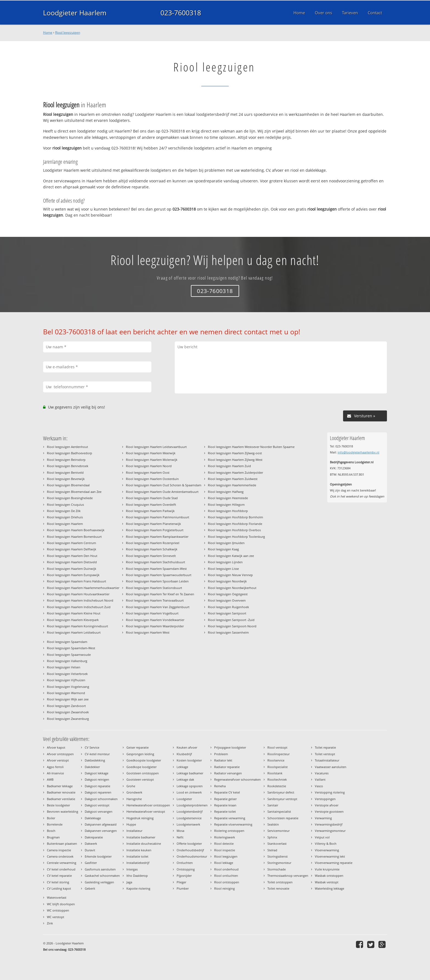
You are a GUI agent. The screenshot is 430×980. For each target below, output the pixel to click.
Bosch (51, 831)
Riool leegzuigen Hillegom (226, 505)
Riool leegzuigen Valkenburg (67, 661)
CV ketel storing (58, 882)
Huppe (131, 824)
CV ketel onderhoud (61, 869)
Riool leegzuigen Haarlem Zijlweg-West (235, 460)
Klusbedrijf (184, 754)
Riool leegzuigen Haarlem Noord (149, 466)
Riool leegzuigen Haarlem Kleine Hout (74, 613)
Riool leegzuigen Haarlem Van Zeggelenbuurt (158, 607)
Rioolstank (275, 773)
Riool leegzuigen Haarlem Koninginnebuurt (77, 626)
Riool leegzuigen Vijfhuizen (66, 680)
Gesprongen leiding (140, 754)
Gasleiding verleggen (99, 882)
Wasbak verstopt (327, 882)
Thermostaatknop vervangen (288, 876)
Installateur (134, 831)
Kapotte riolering (138, 888)
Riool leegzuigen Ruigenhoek (228, 607)
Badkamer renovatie (61, 792)
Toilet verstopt (325, 754)
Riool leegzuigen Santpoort (227, 613)
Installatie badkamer (141, 837)
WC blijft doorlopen (61, 904)
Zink (50, 923)
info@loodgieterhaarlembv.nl (358, 452)
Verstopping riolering (330, 792)
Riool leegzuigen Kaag (223, 549)
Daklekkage (93, 818)
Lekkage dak (185, 779)
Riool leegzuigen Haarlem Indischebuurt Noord (80, 600)
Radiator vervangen (228, 773)
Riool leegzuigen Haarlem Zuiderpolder (235, 472)
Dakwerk (91, 844)
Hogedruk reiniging (140, 818)
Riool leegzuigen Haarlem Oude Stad (152, 498)
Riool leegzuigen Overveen (227, 600)
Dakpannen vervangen (101, 831)
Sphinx (272, 837)
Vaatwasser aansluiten (331, 767)
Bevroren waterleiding (63, 811)
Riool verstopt (277, 747)
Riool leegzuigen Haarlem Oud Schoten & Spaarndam (164, 485)
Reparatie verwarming (230, 818)
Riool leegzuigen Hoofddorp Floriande (235, 524)
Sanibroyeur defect (281, 792)
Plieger (181, 882)
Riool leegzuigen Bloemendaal (68, 485)
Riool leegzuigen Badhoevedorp (70, 453)
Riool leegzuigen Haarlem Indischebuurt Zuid (79, 607)
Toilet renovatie (278, 888)
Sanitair (273, 805)
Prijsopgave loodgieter (230, 747)
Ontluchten (185, 863)
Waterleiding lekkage (329, 888)
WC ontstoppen (58, 910)
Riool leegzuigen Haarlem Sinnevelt (151, 556)
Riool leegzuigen (68, 32)
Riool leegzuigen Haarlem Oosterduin (152, 479)
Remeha (220, 786)
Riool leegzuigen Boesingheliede (70, 498)
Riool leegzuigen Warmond (66, 693)
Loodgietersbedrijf (190, 811)
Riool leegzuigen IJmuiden (226, 543)
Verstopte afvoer (327, 805)
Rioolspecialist (278, 767)
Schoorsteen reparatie (283, 818)
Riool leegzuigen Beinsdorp (66, 460)
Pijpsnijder (184, 876)
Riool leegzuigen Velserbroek (67, 674)
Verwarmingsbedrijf (329, 824)
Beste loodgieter (58, 805)
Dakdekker (92, 767)
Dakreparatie (94, 837)
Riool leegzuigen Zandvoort (66, 706)
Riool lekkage (224, 863)
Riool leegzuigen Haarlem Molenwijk (152, 460)
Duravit (90, 850)
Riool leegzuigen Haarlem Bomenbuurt (74, 537)
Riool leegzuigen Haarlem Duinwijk (72, 569)
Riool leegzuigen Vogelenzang (68, 687)
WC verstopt (56, 917)
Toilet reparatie (325, 747)
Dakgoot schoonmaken (101, 799)
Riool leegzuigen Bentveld (65, 472)
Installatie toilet (137, 856)
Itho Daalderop (137, 876)
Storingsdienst (278, 856)
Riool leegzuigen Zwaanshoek (68, 712)
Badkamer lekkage (60, 786)
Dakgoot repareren (98, 792)
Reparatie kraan (225, 805)
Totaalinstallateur (327, 760)
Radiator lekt (223, 760)
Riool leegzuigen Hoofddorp (228, 511)
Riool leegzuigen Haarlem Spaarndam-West (156, 569)
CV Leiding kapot (59, 888)
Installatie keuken (139, 850)
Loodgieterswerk (188, 824)
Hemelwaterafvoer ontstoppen (148, 805)
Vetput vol (322, 837)
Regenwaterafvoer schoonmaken (237, 779)
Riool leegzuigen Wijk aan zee (68, 699)
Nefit (180, 837)
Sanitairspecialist (279, 811)
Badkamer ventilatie (61, 799)
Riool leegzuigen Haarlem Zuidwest (233, 479)
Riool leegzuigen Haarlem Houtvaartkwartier (78, 594)
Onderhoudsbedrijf (190, 850)
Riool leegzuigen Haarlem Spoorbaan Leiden (157, 581)
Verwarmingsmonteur (330, 831)
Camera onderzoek (60, 856)
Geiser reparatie (138, 747)
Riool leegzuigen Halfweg (226, 492)
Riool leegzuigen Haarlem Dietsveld (72, 562)
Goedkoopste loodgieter (144, 760)
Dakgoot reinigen (97, 779)
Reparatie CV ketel (227, 792)
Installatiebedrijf (138, 863)
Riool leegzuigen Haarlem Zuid (229, 466)
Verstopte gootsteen (329, 811)
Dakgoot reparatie (97, 786)
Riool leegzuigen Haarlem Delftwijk (72, 549)
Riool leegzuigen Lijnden (225, 562)
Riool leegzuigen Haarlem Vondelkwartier (155, 620)
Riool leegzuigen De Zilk (64, 511)
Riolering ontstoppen (229, 831)
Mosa (180, 831)
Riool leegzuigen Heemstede (228, 498)
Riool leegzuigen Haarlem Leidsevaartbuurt (156, 447)
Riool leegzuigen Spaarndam (67, 642)
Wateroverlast (57, 897)
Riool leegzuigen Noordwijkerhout (232, 588)
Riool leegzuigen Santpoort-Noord (232, 626)
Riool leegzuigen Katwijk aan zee (231, 556)
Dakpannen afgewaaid (101, 824)
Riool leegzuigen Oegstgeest (228, 594)
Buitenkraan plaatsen (62, 844)
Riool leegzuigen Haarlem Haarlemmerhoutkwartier (83, 588)
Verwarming (323, 818)
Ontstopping (186, 869)
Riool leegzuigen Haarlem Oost (148, 472)
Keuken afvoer (187, 747)
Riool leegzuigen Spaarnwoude (69, 655)
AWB (50, 779)
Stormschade (277, 869)
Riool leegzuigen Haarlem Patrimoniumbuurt (158, 517)
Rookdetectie (277, 786)
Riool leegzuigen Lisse (223, 569)
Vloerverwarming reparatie (334, 863)
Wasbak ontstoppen (329, 876)
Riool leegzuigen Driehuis (65, 517)
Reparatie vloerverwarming (233, 824)
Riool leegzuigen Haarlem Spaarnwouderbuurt (159, 575)
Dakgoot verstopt (97, 805)
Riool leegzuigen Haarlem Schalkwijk (152, 549)
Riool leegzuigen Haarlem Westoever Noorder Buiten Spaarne (251, 447)
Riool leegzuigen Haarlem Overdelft (151, 505)
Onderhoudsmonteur (192, 856)
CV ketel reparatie (59, 876)
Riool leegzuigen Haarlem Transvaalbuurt (155, 600)
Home (48, 32)
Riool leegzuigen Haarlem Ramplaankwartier (157, 537)
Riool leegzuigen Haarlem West (148, 632)
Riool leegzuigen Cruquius (65, 505)
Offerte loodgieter (189, 844)
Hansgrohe (134, 799)
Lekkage (182, 767)
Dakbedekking (95, 760)
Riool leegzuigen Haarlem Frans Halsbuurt (77, 581)
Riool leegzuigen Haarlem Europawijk (73, 575)
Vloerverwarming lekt (330, 856)
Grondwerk (134, 792)
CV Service (92, 747)
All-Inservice (55, 773)
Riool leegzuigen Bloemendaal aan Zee (74, 492)
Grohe (131, 786)
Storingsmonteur (279, 863)
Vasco (319, 786)
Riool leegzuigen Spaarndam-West (71, 648)
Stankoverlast (277, 844)
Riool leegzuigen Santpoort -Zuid (231, 620)
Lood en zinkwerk (189, 792)
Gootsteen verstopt (140, 779)
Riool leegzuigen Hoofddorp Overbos (234, 530)
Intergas (132, 869)
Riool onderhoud (226, 869)
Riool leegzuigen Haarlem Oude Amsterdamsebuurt (162, 492)
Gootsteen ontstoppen (143, 773)
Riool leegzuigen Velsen (64, 667)
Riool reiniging (224, 888)
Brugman (53, 837)
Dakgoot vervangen (99, 811)
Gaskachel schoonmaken (102, 876)
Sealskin (273, 824)
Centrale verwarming (62, 863)
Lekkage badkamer (190, 773)
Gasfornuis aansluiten (100, 869)
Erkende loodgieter (98, 856)
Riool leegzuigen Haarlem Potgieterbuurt (155, 530)
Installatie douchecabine (144, 844)
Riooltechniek (277, 779)
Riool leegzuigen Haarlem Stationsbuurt (154, 588)
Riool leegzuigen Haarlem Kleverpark (73, 620)
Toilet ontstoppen (280, 882)
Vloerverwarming (327, 850)
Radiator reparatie (227, 767)
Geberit (90, 888)
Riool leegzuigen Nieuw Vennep (230, 575)
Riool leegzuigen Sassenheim (228, 632)
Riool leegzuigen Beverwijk (66, 479)
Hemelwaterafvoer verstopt (146, 811)
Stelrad (272, 850)
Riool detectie (224, 844)
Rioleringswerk (225, 837)
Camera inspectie (59, 850)
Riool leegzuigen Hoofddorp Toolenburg (236, 537)
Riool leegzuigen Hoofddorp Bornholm (235, 517)
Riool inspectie (225, 850)
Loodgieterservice (189, 818)
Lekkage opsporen (190, 786)
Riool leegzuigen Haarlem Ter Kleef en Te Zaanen (160, 594)
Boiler (51, 818)
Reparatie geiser (225, 799)
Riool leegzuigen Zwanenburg (68, 719)
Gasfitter (91, 863)
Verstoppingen (325, 799)
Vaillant (320, 779)
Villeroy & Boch (326, 844)
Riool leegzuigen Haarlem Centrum (71, 543)
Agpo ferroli (55, 767)
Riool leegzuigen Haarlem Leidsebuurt (74, 632)
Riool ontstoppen (227, 882)
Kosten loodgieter (189, 760)
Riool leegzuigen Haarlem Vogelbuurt (152, 613)
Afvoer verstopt (58, 760)
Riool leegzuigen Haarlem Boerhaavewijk (76, 530)
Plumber (183, 888)
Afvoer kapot (56, 747)
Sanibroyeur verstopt (282, 799)
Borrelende (55, 824)
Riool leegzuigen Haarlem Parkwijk (150, 511)
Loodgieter (184, 799)
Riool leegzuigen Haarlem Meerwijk (151, 453)
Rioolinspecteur (278, 754)
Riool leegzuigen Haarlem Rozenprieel (153, 543)
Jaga (129, 882)
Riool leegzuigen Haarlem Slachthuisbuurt (155, 562)
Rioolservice (276, 760)
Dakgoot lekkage (97, 773)
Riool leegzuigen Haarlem (65, 524)
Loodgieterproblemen (192, 805)
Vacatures (322, 773)
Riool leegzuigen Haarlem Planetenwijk (153, 524)
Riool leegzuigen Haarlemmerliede (232, 485)
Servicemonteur (278, 831)
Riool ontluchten (226, 876)
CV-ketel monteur (97, 754)
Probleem (221, 754)
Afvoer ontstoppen (60, 754)
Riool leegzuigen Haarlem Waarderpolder (155, 626)
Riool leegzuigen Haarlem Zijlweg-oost (235, 453)
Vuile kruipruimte (327, 869)
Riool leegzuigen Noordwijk (227, 581)
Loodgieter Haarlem (75, 13)
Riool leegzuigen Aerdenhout (67, 447)
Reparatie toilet (225, 811)
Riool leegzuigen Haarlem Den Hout (72, 556)
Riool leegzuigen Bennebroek (68, 466)
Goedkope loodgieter (142, 767)
